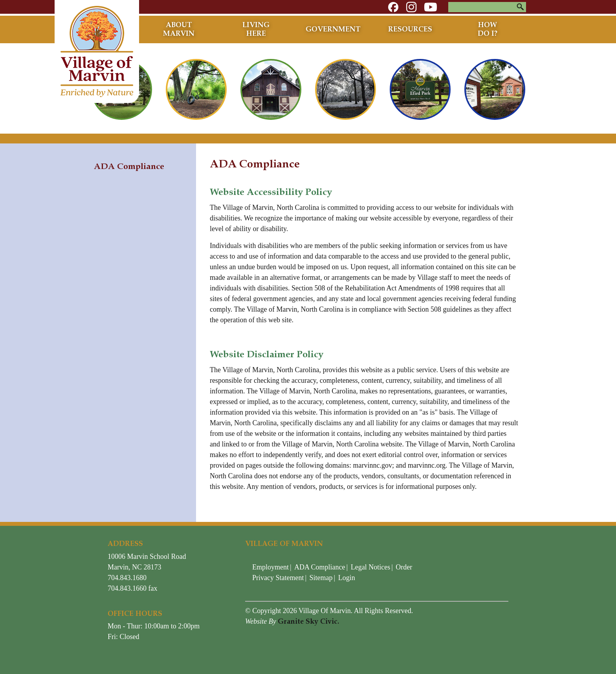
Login (347, 578)
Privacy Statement (278, 578)
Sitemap (321, 578)
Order (404, 567)
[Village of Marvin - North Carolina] (97, 51)
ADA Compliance (320, 567)
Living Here (256, 29)
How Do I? (488, 29)
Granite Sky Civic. (308, 621)
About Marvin (179, 29)
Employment (270, 567)
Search (520, 7)
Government (333, 29)
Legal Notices (370, 567)
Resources (410, 29)
